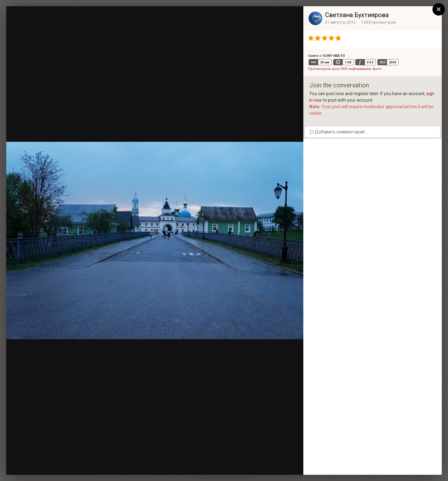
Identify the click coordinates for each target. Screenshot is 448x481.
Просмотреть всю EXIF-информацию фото (345, 69)
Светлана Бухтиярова (357, 15)
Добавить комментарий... (338, 132)
